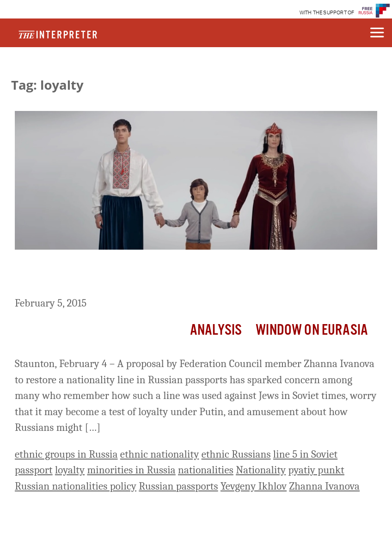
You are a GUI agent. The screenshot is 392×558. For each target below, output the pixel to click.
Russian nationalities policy (76, 486)
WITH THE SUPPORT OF (327, 13)
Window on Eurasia (312, 330)
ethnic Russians (236, 454)
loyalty (70, 470)
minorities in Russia (131, 470)
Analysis (216, 330)
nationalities (206, 470)
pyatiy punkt (316, 470)
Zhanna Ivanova (324, 486)
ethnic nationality (160, 454)
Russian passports (178, 486)
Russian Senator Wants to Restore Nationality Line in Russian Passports (178, 275)
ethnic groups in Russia (66, 454)
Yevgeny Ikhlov (254, 486)
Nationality (261, 470)
